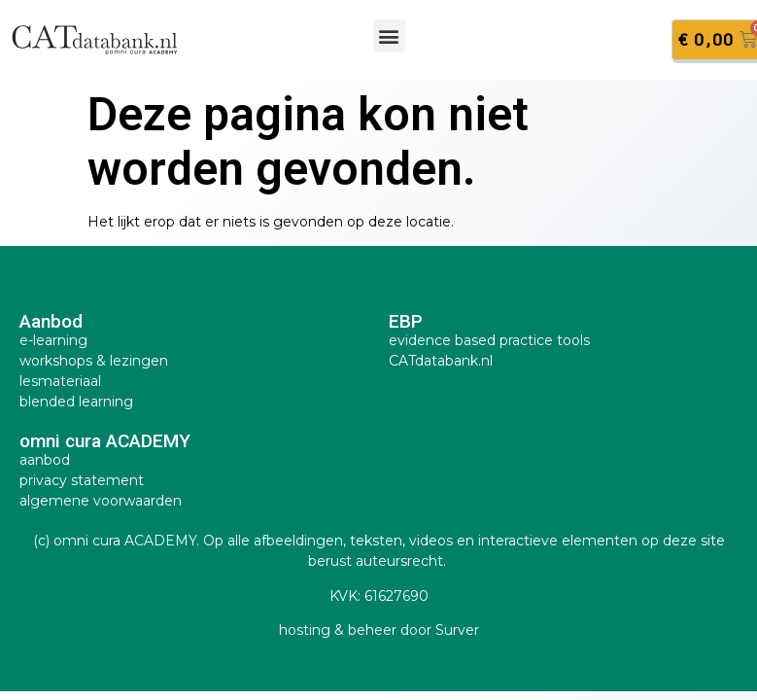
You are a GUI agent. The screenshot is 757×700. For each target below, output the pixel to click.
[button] (389, 35)
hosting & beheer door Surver (379, 630)
